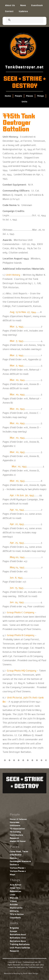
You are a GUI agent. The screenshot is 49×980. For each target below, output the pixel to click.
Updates (23, 11)
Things (40, 96)
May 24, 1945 (17, 567)
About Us (10, 5)
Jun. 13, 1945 (17, 588)
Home (8, 96)
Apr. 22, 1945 (17, 524)
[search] (21, 20)
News (23, 5)
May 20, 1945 (17, 557)
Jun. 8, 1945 (16, 578)
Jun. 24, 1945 (17, 602)
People (18, 96)
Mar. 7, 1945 (17, 341)
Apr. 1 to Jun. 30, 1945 (22, 495)
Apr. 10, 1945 (17, 510)
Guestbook (37, 5)
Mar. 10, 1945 (17, 380)
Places (29, 96)
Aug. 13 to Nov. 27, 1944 (23, 312)
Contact (9, 11)
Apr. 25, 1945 (17, 543)
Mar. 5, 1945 (17, 327)
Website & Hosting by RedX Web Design (21, 973)
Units (24, 102)
